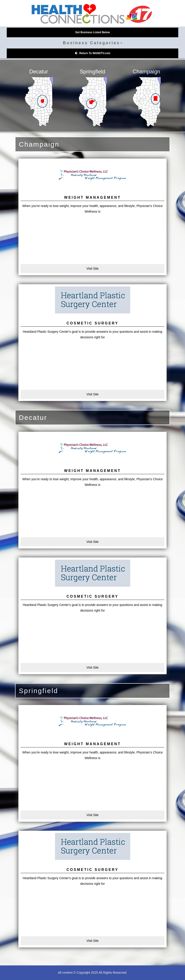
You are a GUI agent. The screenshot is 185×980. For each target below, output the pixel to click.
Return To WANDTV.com (92, 53)
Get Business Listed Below (92, 32)
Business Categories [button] (92, 43)
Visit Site (92, 269)
